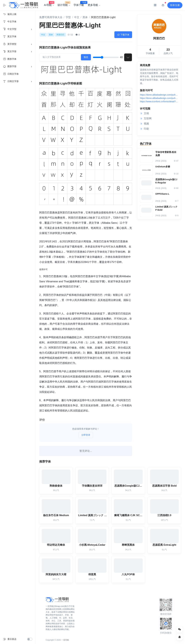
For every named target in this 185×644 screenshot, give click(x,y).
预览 (86, 57)
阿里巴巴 (60, 35)
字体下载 (80, 4)
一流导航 (65, 640)
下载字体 (123, 35)
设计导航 (64, 4)
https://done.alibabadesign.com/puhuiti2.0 (159, 95)
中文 (77, 17)
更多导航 (93, 5)
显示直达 (12, 639)
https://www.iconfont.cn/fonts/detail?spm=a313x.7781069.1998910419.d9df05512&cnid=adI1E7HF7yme (159, 102)
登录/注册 (175, 5)
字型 (68, 17)
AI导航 (49, 4)
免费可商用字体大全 (51, 17)
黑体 (85, 17)
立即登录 (86, 435)
